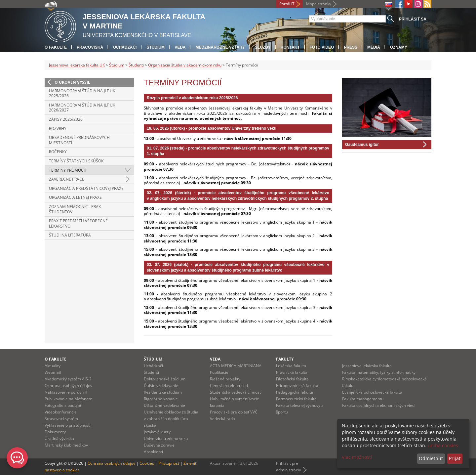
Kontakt (290, 47)
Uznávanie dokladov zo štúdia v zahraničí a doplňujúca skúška (171, 419)
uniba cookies (443, 445)
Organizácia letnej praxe (75, 197)
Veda (180, 47)
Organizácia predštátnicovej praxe (86, 188)
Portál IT (287, 4)
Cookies (147, 463)
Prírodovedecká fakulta (297, 386)
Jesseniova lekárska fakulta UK (77, 65)
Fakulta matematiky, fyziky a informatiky (379, 372)
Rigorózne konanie (161, 399)
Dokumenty (55, 432)
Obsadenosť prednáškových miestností (79, 140)
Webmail (53, 372)
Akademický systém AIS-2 (68, 379)
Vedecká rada (222, 419)
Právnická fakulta (292, 372)
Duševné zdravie (159, 445)
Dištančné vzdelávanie (164, 405)
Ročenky (58, 152)
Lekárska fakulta (291, 366)
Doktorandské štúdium (165, 379)
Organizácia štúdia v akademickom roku (185, 65)
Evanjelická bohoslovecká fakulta (372, 392)
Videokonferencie (61, 412)
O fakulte (56, 47)
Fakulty (285, 359)
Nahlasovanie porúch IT (66, 392)
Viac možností (357, 457)
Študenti (136, 65)
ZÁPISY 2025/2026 (66, 119)
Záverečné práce (67, 179)
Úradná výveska (59, 438)
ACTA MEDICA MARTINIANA (236, 366)
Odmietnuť (431, 458)
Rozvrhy (58, 129)
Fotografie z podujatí (63, 405)
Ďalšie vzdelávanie (161, 386)
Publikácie (219, 372)
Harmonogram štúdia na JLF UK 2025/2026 (82, 93)
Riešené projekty (225, 379)
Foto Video (322, 47)
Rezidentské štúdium (163, 392)
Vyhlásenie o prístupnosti (68, 425)
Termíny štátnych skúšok (76, 161)
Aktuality (53, 366)
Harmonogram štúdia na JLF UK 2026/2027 (82, 108)
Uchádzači (125, 47)
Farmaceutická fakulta (296, 399)
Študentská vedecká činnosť (235, 392)
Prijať (455, 458)
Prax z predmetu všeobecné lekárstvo (78, 223)
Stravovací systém (61, 419)
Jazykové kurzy (157, 432)
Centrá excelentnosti (229, 386)
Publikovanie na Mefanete (68, 399)
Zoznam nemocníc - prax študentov (75, 209)
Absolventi (153, 452)
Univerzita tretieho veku (166, 438)
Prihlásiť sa (413, 19)
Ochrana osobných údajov (68, 386)
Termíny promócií (67, 170)
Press (351, 47)
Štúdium (156, 47)
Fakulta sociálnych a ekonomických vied (378, 405)
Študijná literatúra (70, 235)
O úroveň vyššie (72, 82)
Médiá (374, 47)
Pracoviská (90, 47)
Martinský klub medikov (66, 445)
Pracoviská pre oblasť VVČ (234, 412)
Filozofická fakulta (292, 379)
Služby (263, 47)
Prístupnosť (169, 463)
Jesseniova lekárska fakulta (367, 366)
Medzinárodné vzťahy (220, 47)
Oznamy (399, 47)
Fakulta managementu (363, 399)
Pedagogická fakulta (295, 392)
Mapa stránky (319, 4)
